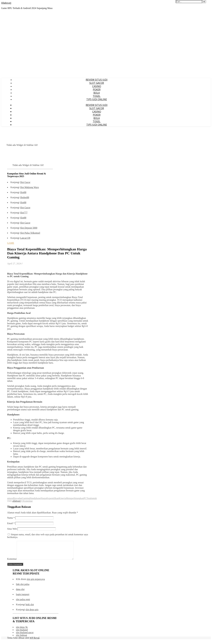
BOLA (97, 93)
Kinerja (62, 498)
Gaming (26, 498)
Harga (44, 498)
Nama (11, 518)
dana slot (20, 593)
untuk (94, 498)
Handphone (35, 498)
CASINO (97, 86)
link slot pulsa (23, 588)
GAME (11, 243)
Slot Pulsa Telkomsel (30, 233)
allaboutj (17, 501)
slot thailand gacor (25, 636)
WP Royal (35, 641)
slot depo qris (32, 613)
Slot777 (24, 213)
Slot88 (23, 192)
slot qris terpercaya (36, 583)
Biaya (16, 498)
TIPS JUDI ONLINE (97, 99)
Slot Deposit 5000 (29, 228)
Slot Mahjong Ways (29, 187)
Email (11, 523)
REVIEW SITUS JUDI (97, 80)
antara (10, 498)
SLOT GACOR (97, 83)
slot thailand (22, 633)
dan (20, 498)
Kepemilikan (53, 498)
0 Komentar (27, 501)
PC (85, 498)
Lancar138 (25, 238)
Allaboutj (6, 3)
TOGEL (97, 96)
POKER (97, 90)
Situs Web (12, 529)
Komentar (12, 562)
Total (89, 498)
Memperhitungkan (75, 498)
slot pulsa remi (23, 603)
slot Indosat (21, 639)
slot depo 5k (22, 631)
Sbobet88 (24, 197)
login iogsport (23, 598)
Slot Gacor (25, 182)
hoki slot (30, 608)
